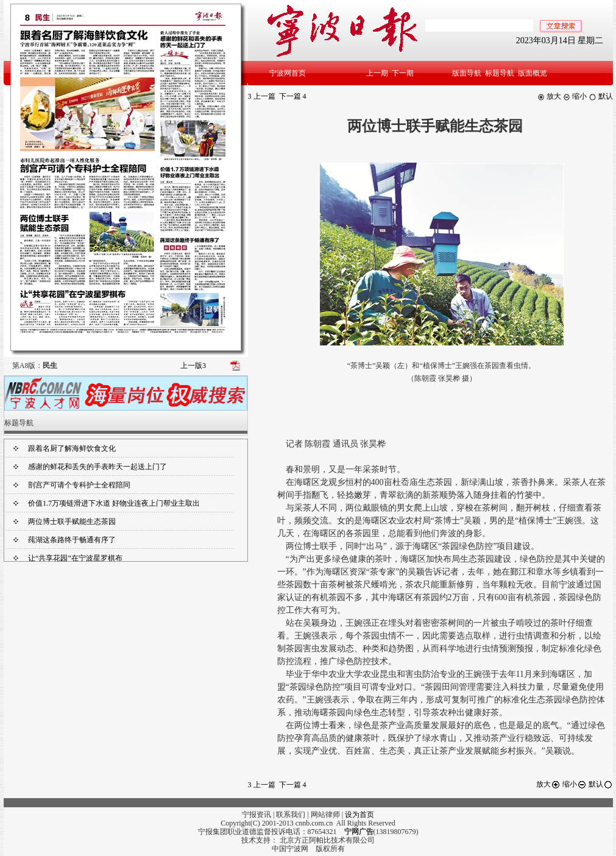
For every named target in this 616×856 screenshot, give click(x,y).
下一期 (403, 73)
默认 (601, 96)
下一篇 (293, 96)
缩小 (575, 96)
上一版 (193, 366)
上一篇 (262, 96)
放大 (549, 96)
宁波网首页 (288, 73)
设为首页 (359, 815)
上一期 (377, 73)
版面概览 (533, 73)
